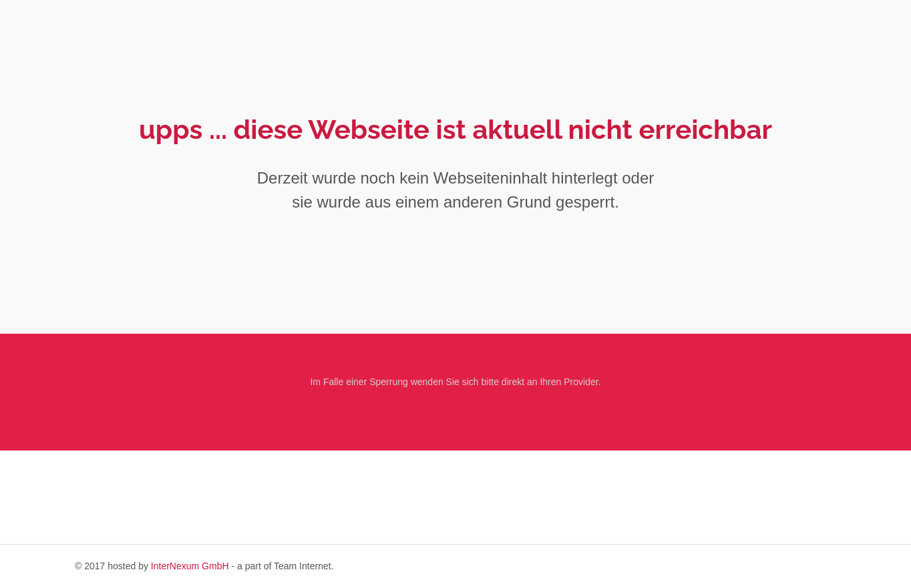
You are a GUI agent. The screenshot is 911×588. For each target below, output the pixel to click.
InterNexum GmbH (190, 566)
